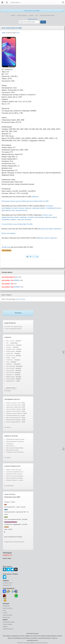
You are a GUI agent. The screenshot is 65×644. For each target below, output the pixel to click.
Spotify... (8, 358)
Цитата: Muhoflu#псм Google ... (15, 478)
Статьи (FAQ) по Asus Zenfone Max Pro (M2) (17, 224)
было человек (20, 299)
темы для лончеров (24, 220)
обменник (35, 197)
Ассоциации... (10, 444)
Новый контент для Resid (13, 411)
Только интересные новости (13, 329)
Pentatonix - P (10, 375)
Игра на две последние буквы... (15, 448)
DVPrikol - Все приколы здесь (14, 327)
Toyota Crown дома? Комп (14, 405)
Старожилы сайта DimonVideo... (15, 452)
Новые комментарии (12, 466)
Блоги (4, 611)
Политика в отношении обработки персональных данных (32, 643)
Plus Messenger (11, 366)
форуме (15, 436)
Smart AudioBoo (11, 379)
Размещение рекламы (9, 622)
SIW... (8, 343)
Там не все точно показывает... (15, 476)
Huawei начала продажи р (14, 420)
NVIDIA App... (10, 354)
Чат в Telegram (6, 250)
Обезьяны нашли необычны (14, 413)
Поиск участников (8, 615)
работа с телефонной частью (51, 208)
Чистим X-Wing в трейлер (13, 409)
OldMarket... (9, 364)
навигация (36, 208)
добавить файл (11, 388)
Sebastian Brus (10, 381)
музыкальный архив (46, 229)
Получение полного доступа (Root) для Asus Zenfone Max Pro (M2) (25, 201)
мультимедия (6, 208)
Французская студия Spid (13, 407)
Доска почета (6, 617)
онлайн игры (6, 247)
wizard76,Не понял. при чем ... (15, 474)
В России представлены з (13, 422)
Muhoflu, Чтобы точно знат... (14, 470)
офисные (28, 208)
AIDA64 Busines (11, 345)
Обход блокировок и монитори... (15, 441)
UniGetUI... (9, 347)
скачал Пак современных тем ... (15, 472)
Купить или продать (9, 233)
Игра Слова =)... (11, 446)
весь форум (8, 458)
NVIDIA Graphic (10, 351)
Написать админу (7, 624)
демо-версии (6, 210)
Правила (5, 627)
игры (13, 210)
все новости (8, 427)
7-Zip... (8, 362)
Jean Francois (10, 373)
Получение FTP (7, 585)
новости (17, 399)
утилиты (45, 215)
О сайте (5, 613)
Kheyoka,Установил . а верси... (15, 480)
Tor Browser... (10, 360)
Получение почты (8, 583)
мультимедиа (39, 217)
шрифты (13, 220)
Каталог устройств (8, 608)
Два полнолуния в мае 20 (13, 418)
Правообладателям (8, 629)
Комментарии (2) (9, 542)
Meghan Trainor (10, 377)
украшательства (21, 210)
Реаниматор (6, 606)
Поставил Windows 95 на (13, 415)
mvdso (18, 33)
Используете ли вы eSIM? (32, 11)
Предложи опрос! (19, 542)
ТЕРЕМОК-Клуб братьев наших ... (16, 439)
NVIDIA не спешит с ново (13, 403)
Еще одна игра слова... (13, 450)
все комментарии (9, 486)
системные (49, 206)
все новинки (8, 391)
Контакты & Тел (11, 356)
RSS (36, 19)
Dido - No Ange (10, 341)
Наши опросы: (10, 494)
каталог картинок (50, 238)
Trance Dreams (11, 368)
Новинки (8, 337)
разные (21, 208)
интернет (15, 208)
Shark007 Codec (11, 349)
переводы (23, 217)
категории (31, 19)
